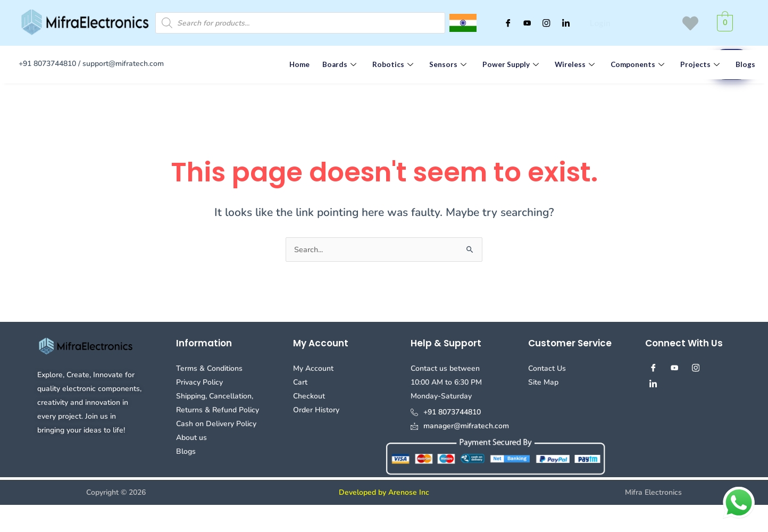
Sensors (444, 64)
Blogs (732, 64)
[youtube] (522, 23)
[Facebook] (501, 23)
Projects (690, 64)
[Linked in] (565, 23)
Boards (339, 64)
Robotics (390, 64)
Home (298, 64)
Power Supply (505, 64)
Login (599, 23)
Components (629, 64)
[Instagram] (544, 23)
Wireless (567, 64)
